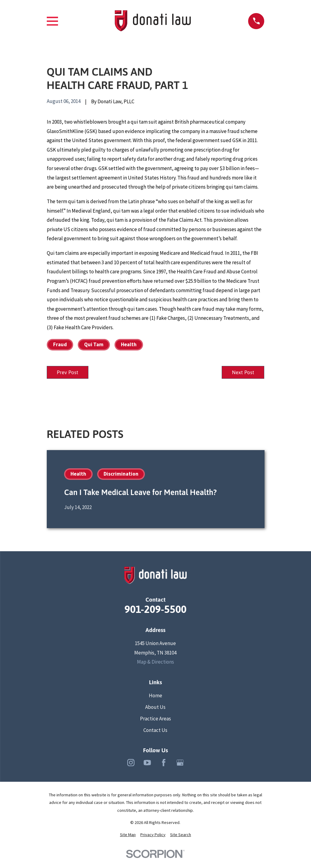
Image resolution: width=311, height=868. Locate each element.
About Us (155, 708)
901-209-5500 (156, 610)
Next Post (242, 373)
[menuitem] (128, 836)
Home (155, 696)
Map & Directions (155, 663)
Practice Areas (155, 719)
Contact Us (155, 731)
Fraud (60, 344)
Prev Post (69, 373)
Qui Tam (94, 344)
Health (129, 344)
